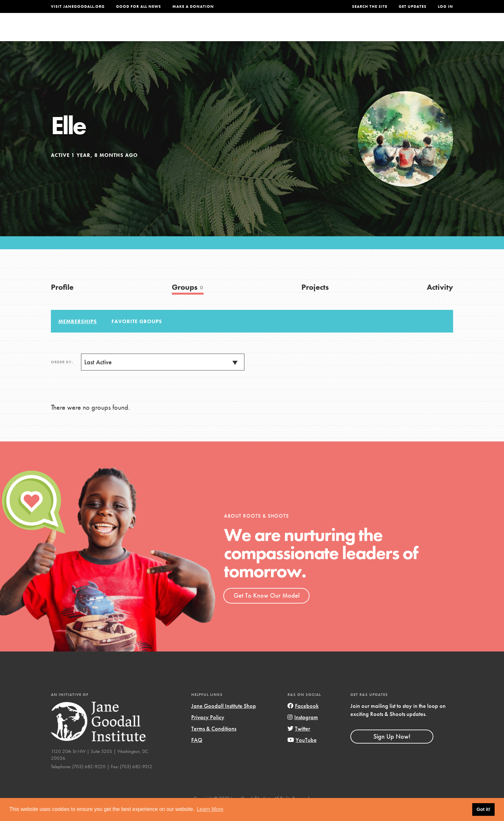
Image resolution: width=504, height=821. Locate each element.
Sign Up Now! (392, 750)
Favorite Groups (137, 335)
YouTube (302, 753)
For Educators (256, 31)
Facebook (303, 719)
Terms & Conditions (214, 742)
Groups (388, 31)
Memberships (78, 335)
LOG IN (445, 6)
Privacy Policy (208, 730)
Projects (351, 31)
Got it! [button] (483, 809)
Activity (440, 300)
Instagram (303, 730)
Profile (62, 300)
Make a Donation (193, 6)
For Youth (204, 31)
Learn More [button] (210, 809)
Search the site (370, 6)
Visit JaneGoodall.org (78, 6)
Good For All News (139, 6)
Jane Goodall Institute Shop (224, 719)
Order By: (62, 375)
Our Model (309, 31)
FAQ (197, 753)
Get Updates (413, 6)
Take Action (432, 31)
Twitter (299, 742)
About (167, 31)
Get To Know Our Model (267, 609)
